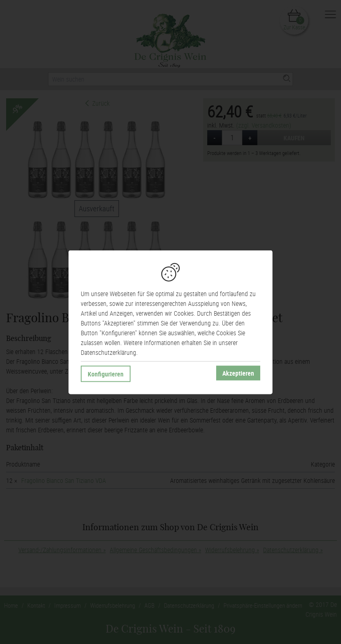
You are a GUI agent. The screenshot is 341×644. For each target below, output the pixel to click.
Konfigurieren (106, 374)
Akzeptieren (238, 373)
